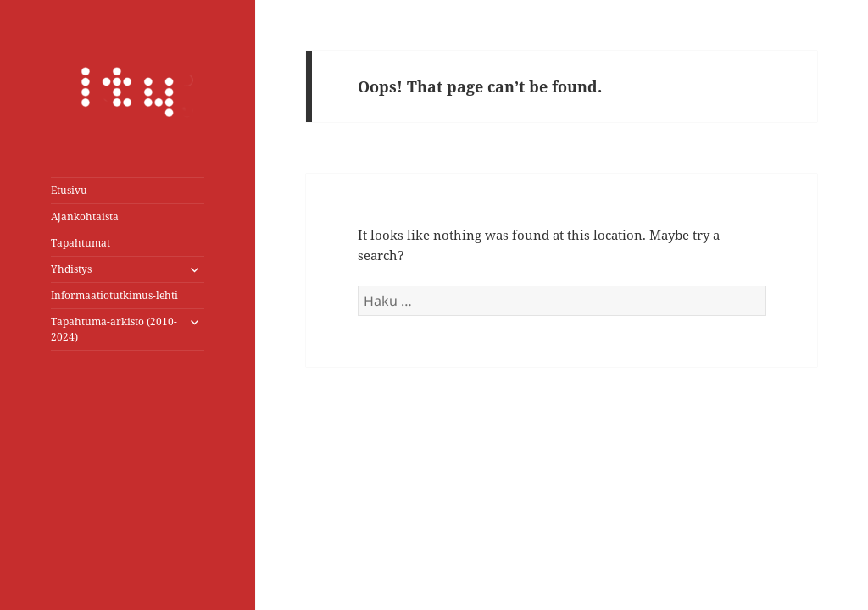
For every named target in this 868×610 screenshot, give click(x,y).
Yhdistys (71, 269)
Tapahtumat (81, 243)
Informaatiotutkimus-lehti (114, 295)
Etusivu (69, 190)
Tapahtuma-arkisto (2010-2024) (114, 329)
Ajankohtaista (85, 216)
